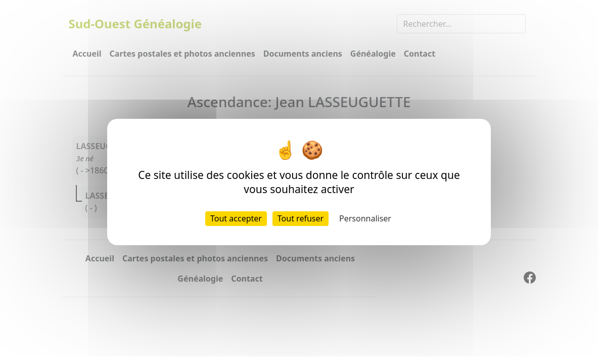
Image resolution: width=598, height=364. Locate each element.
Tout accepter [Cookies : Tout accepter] (236, 218)
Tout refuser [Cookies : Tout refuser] (301, 218)
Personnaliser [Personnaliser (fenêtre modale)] (365, 218)
